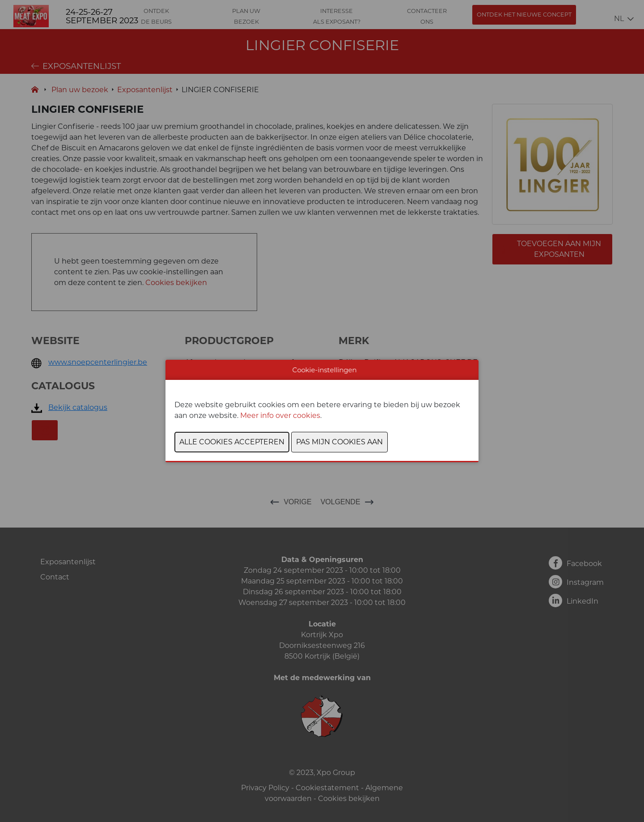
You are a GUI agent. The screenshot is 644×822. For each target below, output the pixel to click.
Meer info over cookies (280, 415)
